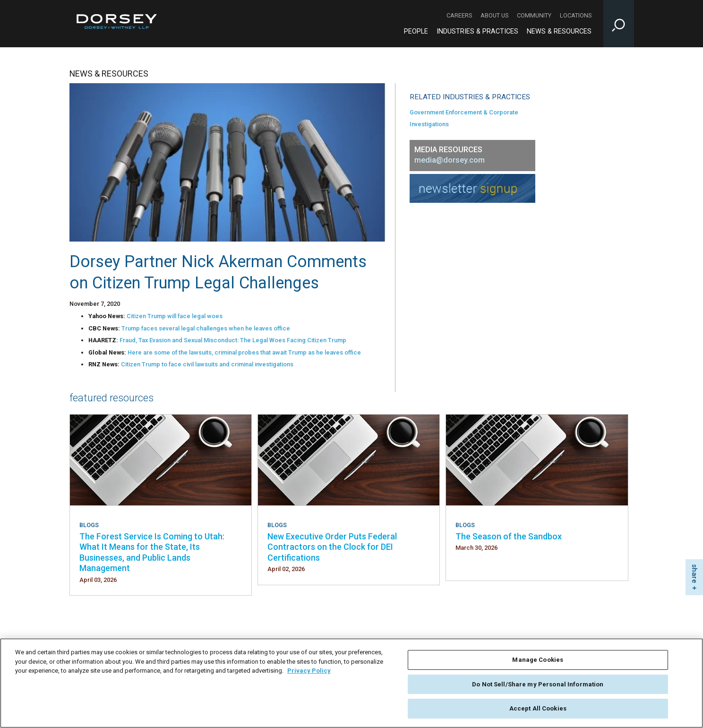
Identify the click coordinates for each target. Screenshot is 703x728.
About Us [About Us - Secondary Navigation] (494, 15)
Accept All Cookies (538, 711)
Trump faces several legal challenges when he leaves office (206, 328)
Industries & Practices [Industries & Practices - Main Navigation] (477, 31)
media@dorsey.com (450, 160)
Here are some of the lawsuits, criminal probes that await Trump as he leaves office (244, 352)
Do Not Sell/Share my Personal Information (538, 686)
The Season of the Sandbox (509, 536)
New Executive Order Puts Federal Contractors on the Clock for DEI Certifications (332, 547)
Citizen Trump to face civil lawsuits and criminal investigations (207, 364)
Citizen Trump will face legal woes (175, 316)
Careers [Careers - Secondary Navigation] (459, 15)
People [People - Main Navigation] (416, 31)
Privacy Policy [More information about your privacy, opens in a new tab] (309, 673)
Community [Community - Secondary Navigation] (534, 15)
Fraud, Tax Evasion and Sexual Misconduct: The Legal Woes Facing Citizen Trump (233, 340)
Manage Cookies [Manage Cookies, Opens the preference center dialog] (538, 662)
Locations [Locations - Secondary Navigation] (576, 15)
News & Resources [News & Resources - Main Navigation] (559, 31)
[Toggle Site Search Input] (619, 24)
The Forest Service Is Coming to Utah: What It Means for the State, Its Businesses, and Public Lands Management (152, 552)
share (694, 574)
